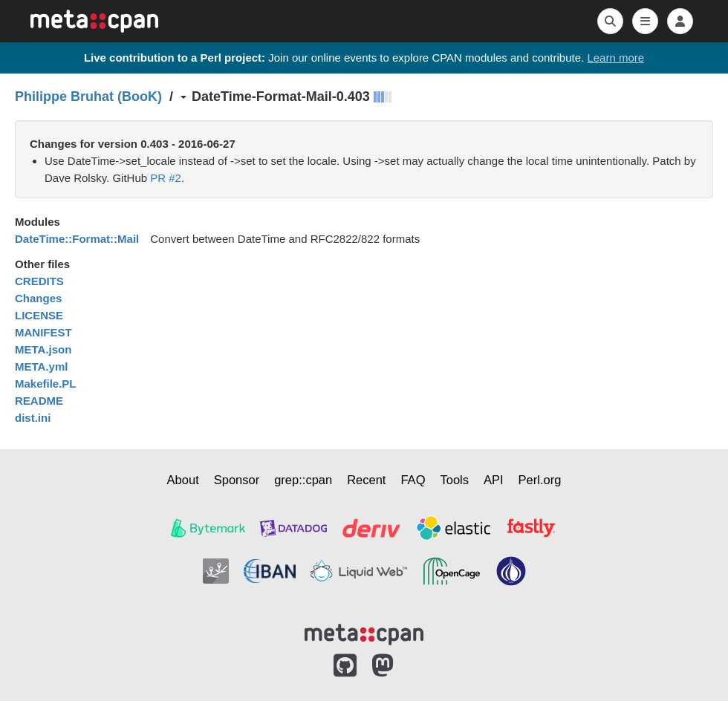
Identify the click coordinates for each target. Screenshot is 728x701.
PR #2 (166, 178)
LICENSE (39, 315)
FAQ (413, 480)
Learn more (615, 58)
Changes (38, 298)
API (494, 480)
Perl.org (540, 480)
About (183, 480)
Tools (454, 480)
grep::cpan (303, 480)
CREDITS (39, 281)
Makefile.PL (46, 384)
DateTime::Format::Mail (77, 239)
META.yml (41, 366)
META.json (43, 349)
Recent (366, 480)
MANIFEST (43, 332)
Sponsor (237, 480)
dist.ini (33, 418)
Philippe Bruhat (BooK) (88, 97)
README (39, 401)
